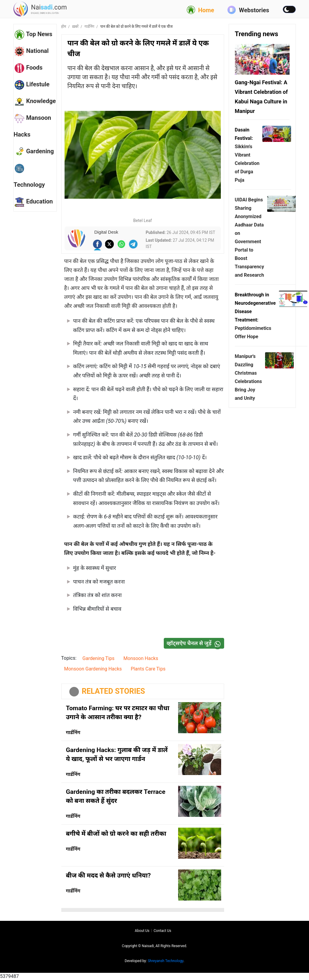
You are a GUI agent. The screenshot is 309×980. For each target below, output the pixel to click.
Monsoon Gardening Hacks (93, 669)
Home (201, 10)
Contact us (162, 931)
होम (64, 27)
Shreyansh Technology (165, 961)
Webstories (248, 10)
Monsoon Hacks (141, 658)
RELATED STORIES (114, 691)
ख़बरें (75, 27)
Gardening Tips (98, 658)
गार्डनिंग (90, 27)
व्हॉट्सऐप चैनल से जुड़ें (195, 643)
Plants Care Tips (148, 669)
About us (142, 931)
